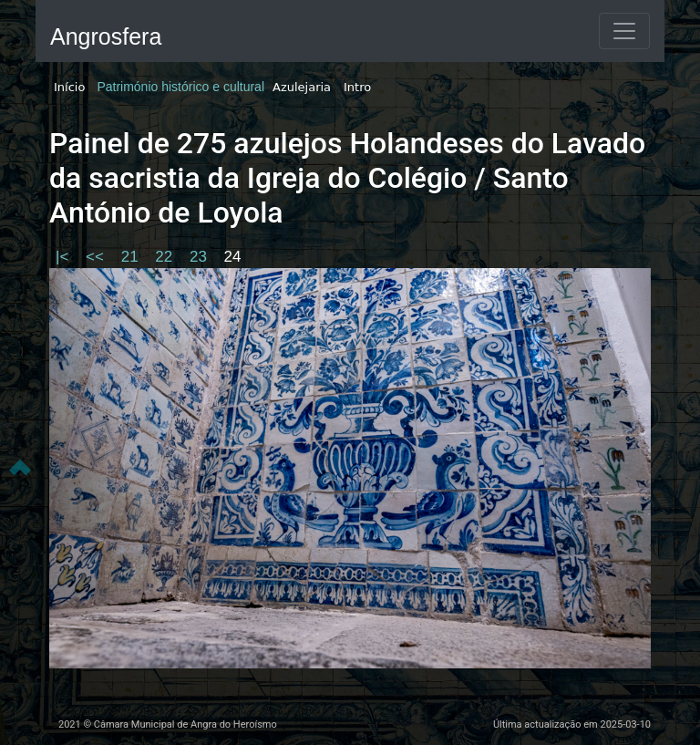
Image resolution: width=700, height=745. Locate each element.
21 (132, 257)
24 (233, 257)
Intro (357, 87)
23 (201, 257)
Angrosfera (106, 36)
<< (97, 257)
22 (166, 257)
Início (69, 87)
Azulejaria (302, 87)
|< (64, 257)
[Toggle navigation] (624, 31)
